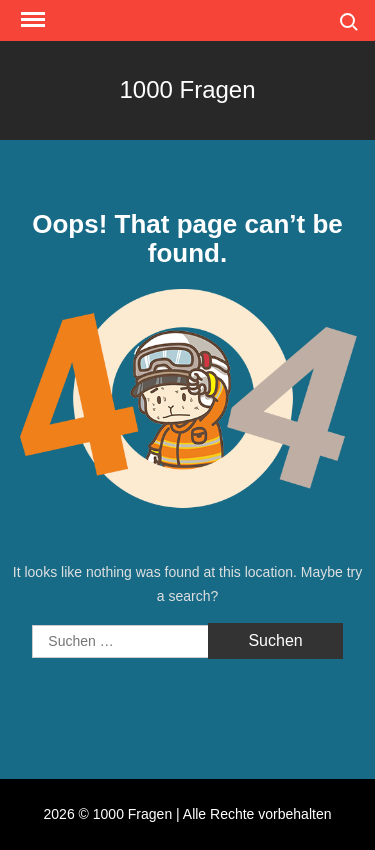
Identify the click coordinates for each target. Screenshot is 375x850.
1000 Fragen (187, 89)
